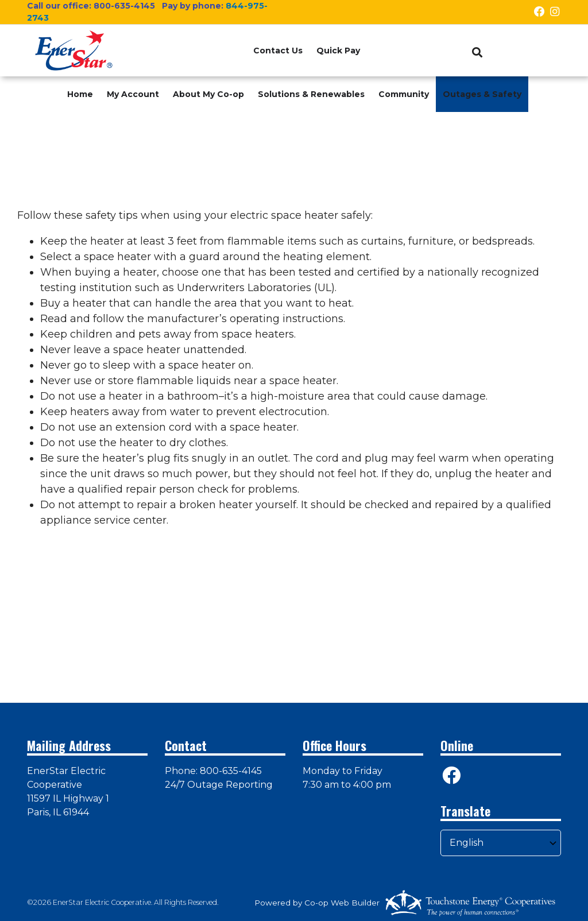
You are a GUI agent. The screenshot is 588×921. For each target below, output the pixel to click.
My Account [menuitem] (133, 94)
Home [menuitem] (80, 94)
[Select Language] (501, 843)
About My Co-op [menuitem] (208, 94)
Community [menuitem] (404, 94)
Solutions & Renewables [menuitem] (311, 94)
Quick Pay (338, 51)
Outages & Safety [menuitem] (482, 94)
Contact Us (278, 51)
